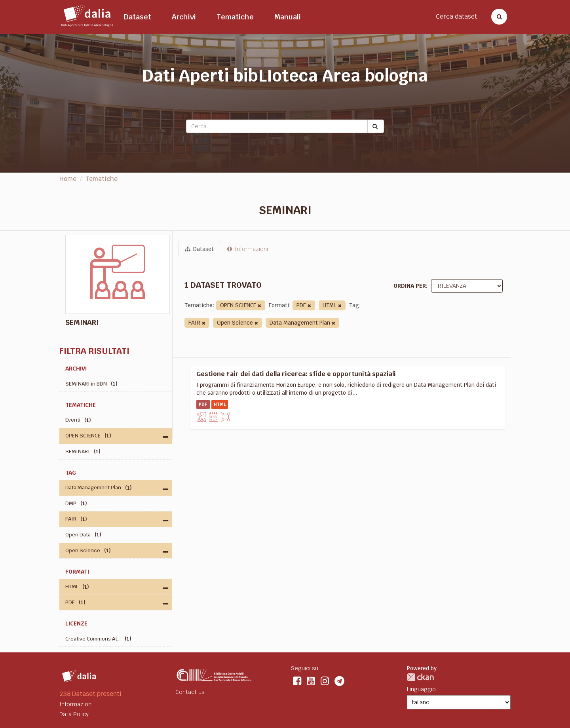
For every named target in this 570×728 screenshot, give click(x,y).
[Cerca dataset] (497, 17)
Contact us (190, 692)
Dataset (138, 17)
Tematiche (235, 17)
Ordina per (410, 286)
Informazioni (248, 249)
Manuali (288, 17)
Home (68, 179)
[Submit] (376, 126)
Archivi (184, 17)
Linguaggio (421, 689)
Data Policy (74, 714)
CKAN (420, 677)
